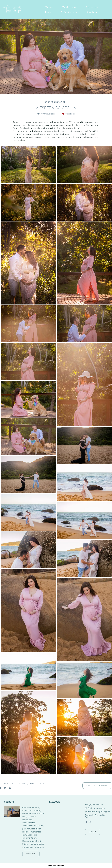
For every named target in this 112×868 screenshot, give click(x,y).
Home (49, 7)
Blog (48, 12)
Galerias (92, 7)
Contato (92, 12)
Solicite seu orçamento (97, 785)
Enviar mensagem (96, 808)
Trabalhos (70, 7)
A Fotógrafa (69, 12)
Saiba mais (31, 854)
